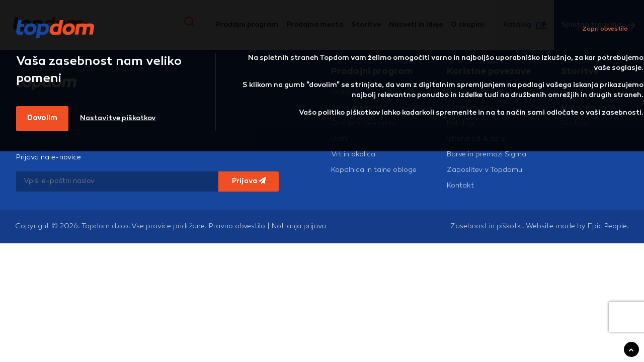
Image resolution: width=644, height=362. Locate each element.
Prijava (249, 181)
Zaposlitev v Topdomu (485, 170)
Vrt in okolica (353, 155)
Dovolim (42, 118)
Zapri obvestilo (605, 29)
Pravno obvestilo (237, 227)
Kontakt (460, 186)
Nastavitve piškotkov (118, 118)
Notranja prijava (299, 227)
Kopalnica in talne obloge (374, 170)
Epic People (607, 227)
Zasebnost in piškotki (487, 227)
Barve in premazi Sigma (487, 155)
